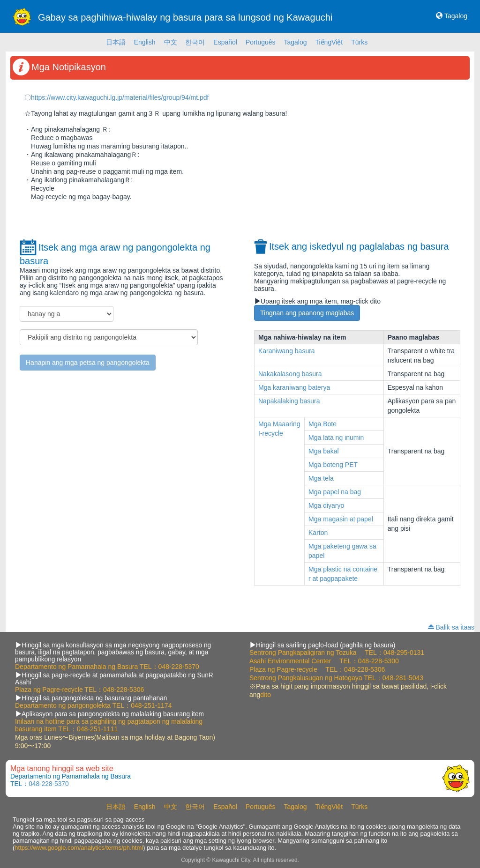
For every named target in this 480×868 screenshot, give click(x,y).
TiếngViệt (329, 42)
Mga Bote (322, 424)
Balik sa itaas (455, 627)
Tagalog (456, 16)
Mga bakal (324, 451)
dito (266, 695)
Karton (318, 533)
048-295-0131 (404, 653)
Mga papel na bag (335, 492)
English (145, 42)
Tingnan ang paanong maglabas (307, 313)
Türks (359, 42)
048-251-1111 (97, 729)
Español (225, 42)
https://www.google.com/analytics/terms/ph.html (79, 848)
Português (261, 42)
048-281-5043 (403, 678)
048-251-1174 (151, 705)
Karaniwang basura (287, 351)
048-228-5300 (379, 661)
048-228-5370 (179, 667)
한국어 (195, 42)
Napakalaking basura (289, 401)
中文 (171, 42)
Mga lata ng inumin (336, 438)
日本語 (116, 42)
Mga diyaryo (326, 505)
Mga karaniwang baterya (294, 387)
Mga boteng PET (333, 465)
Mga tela (321, 478)
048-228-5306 (124, 690)
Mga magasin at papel (341, 519)
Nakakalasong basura (290, 374)
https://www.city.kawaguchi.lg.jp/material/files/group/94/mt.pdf (120, 97)
